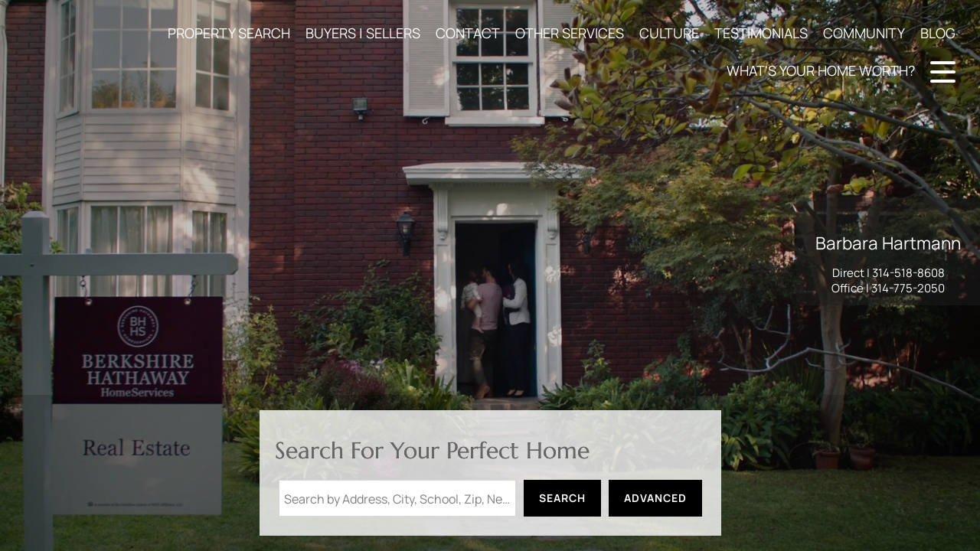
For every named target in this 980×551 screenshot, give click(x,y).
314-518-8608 (908, 273)
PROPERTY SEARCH (229, 33)
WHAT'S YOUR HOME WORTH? (821, 70)
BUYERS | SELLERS (363, 33)
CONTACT (468, 33)
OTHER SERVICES (570, 33)
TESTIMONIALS (761, 33)
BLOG (938, 33)
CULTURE (669, 33)
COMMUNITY (864, 33)
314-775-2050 (908, 288)
